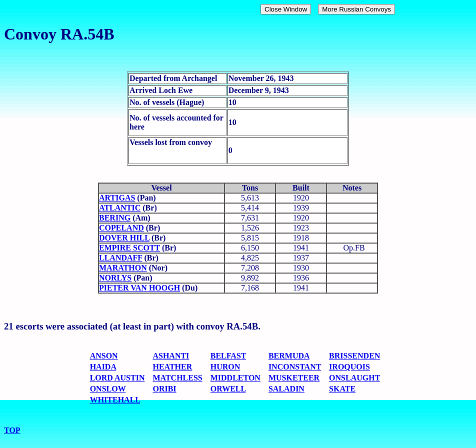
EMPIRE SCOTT (129, 248)
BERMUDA (289, 356)
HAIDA (103, 367)
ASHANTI (171, 356)
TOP (12, 430)
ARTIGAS (117, 198)
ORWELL (228, 389)
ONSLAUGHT (354, 378)
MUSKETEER (294, 378)
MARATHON (123, 268)
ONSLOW (108, 389)
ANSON (104, 356)
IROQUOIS (349, 367)
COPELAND (121, 228)
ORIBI (164, 389)
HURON (225, 367)
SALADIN (286, 389)
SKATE (342, 389)
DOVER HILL (124, 238)
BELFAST (228, 356)
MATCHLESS (177, 378)
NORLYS (115, 278)
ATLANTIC (120, 208)
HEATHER (172, 367)
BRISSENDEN (354, 356)
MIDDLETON (235, 378)
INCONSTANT (295, 367)
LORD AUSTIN (117, 378)
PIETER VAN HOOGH (139, 288)
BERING (115, 218)
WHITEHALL (115, 400)
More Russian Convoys (356, 9)
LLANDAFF (121, 258)
